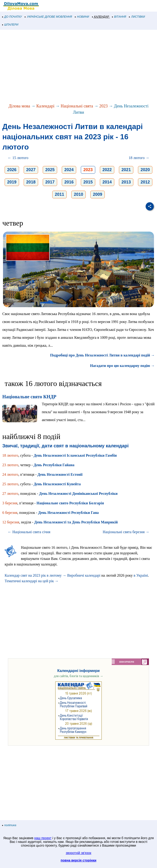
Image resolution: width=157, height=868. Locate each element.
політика (9, 825)
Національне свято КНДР (29, 397)
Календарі (46, 106)
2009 (98, 194)
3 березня (10, 503)
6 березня (10, 513)
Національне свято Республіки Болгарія (70, 503)
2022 (107, 170)
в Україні (141, 575)
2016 (69, 182)
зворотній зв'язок (78, 853)
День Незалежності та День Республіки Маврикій (76, 522)
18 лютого (10, 455)
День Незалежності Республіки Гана (68, 513)
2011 (59, 194)
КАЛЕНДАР (101, 17)
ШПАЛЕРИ (10, 25)
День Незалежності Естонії (60, 474)
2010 (78, 194)
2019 (12, 182)
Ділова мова (19, 106)
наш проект (43, 838)
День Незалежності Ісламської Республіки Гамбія (75, 455)
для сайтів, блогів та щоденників (78, 676)
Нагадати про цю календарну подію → (122, 366)
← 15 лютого (18, 158)
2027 (31, 170)
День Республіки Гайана (54, 465)
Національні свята (77, 106)
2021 (126, 170)
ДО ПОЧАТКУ (12, 17)
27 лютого (10, 494)
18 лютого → (139, 158)
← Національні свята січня (29, 532)
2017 (50, 182)
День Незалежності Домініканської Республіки (78, 494)
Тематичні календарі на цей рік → (32, 581)
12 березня (11, 522)
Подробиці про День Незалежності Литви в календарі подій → (102, 355)
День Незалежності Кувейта (57, 484)
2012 (145, 182)
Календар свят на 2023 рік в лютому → (35, 575)
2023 (104, 106)
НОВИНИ (82, 17)
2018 (31, 182)
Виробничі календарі (84, 575)
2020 (145, 170)
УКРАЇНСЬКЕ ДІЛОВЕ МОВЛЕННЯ (48, 17)
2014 (107, 182)
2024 (69, 170)
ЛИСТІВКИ (137, 17)
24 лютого (10, 474)
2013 (126, 182)
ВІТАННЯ (119, 17)
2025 (50, 170)
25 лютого (10, 484)
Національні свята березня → (126, 532)
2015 (88, 182)
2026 (12, 170)
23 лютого (10, 465)
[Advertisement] (78, 67)
